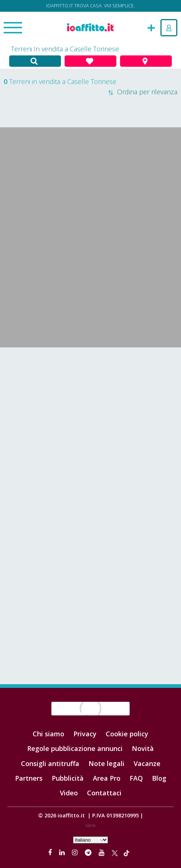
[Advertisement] (90, 406)
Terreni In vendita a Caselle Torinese (65, 49)
